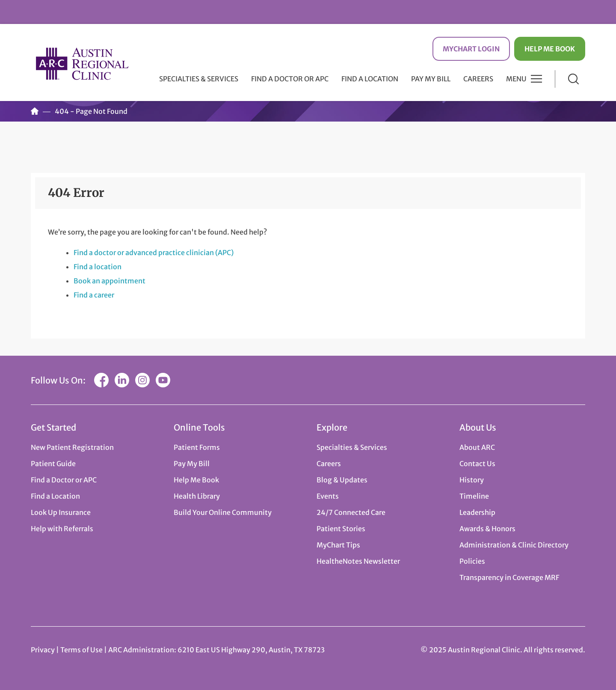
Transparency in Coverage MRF (509, 577)
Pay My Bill (431, 79)
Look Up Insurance (61, 512)
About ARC (477, 447)
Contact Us (477, 464)
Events (328, 496)
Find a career (94, 295)
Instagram (142, 380)
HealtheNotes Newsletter (358, 561)
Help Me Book (550, 49)
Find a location (98, 267)
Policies (472, 561)
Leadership (477, 512)
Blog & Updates (342, 480)
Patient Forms (197, 447)
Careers (478, 79)
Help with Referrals (62, 529)
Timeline (474, 496)
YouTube (163, 380)
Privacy (43, 650)
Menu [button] (516, 79)
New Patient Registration (72, 447)
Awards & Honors (487, 529)
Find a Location (370, 79)
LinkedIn (122, 380)
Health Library (197, 496)
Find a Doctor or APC (290, 79)
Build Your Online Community (223, 512)
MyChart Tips (338, 545)
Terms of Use (82, 650)
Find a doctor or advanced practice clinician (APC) (154, 253)
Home (35, 111)
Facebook (101, 380)
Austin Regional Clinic (82, 64)
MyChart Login (471, 49)
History (472, 480)
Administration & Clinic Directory (514, 545)
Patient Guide (53, 464)
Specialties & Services (352, 447)
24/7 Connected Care (351, 512)
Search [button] (573, 79)
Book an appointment (110, 281)
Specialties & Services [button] (199, 79)
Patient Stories (341, 529)
